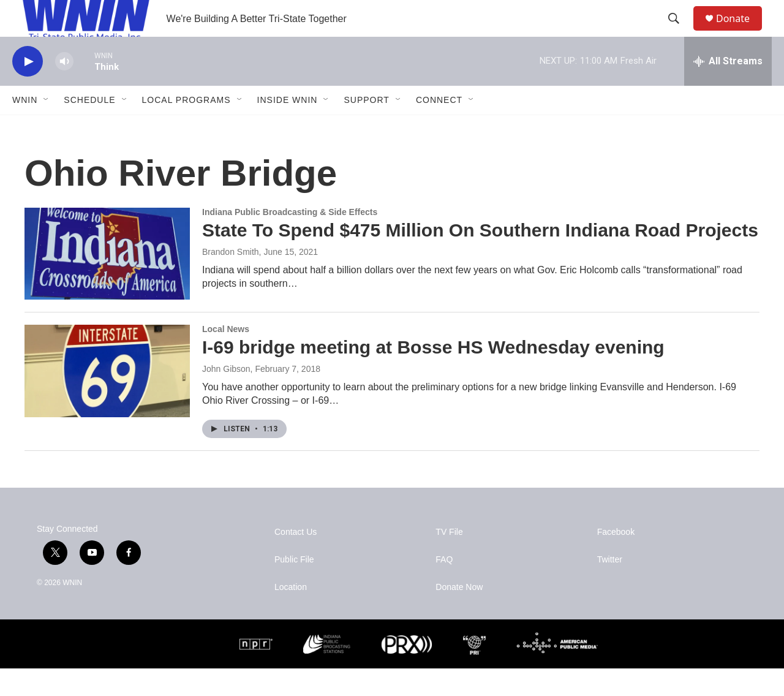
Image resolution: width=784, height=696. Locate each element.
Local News (226, 357)
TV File (449, 560)
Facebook (616, 560)
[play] (28, 89)
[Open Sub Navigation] (47, 127)
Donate (741, 32)
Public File (294, 587)
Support (366, 127)
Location (291, 615)
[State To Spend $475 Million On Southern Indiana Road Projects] (107, 281)
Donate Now (459, 615)
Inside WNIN (288, 127)
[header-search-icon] (679, 32)
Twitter (610, 587)
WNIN (25, 127)
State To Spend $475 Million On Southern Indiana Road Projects (480, 258)
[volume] (64, 89)
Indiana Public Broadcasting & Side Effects (290, 240)
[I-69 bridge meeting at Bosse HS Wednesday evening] (107, 398)
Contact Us (296, 560)
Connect (439, 127)
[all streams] (728, 89)
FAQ (444, 587)
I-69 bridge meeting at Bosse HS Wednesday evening (433, 375)
